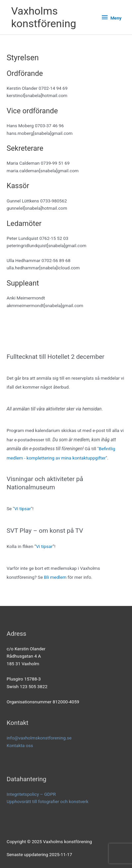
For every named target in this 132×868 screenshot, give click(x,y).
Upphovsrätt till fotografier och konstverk (47, 801)
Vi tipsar (22, 509)
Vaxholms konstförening (44, 17)
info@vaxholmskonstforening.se (39, 738)
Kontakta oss (20, 745)
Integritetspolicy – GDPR (31, 794)
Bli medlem (55, 577)
